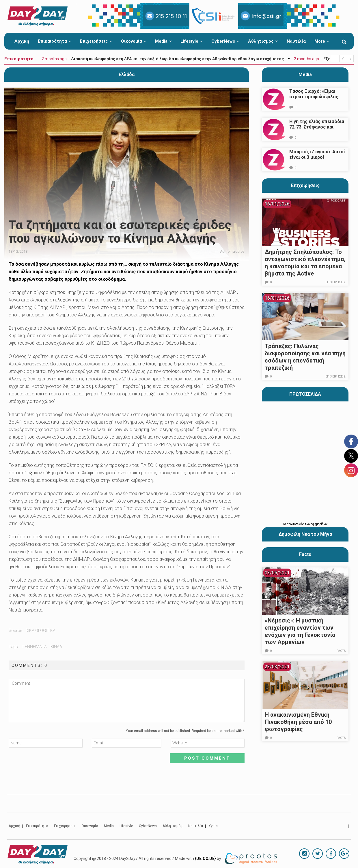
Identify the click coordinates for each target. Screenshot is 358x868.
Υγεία (213, 826)
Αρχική (22, 41)
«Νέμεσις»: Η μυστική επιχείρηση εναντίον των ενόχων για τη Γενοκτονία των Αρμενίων (300, 631)
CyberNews (225, 41)
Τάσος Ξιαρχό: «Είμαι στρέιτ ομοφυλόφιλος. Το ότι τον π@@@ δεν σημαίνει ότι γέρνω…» (314, 99)
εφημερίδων (319, 524)
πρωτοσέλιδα (296, 524)
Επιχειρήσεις (96, 41)
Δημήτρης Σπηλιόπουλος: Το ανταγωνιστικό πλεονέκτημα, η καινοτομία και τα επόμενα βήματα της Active (305, 263)
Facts (341, 651)
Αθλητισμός (263, 41)
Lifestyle (192, 41)
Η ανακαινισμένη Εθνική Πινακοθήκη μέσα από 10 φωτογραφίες (298, 722)
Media (163, 41)
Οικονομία (134, 41)
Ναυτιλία (296, 41)
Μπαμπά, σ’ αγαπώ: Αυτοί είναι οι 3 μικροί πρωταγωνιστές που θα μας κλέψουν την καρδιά (317, 160)
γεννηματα (35, 647)
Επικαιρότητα (55, 41)
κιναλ (56, 647)
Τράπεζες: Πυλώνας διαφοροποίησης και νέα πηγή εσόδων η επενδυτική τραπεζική (305, 357)
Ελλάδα (127, 74)
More (322, 41)
